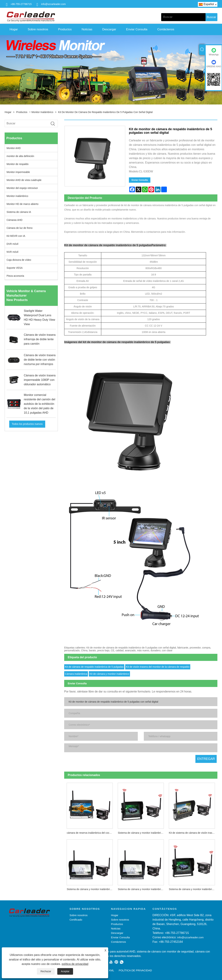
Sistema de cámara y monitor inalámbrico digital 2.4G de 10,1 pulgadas (142, 889)
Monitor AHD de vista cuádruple (24, 180)
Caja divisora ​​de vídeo (19, 260)
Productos (65, 29)
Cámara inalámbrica (76, 674)
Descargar (109, 29)
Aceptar (65, 971)
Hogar (14, 29)
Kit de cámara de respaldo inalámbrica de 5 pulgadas (94, 667)
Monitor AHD (14, 148)
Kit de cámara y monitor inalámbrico (109, 674)
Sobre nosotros (38, 29)
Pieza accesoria (15, 276)
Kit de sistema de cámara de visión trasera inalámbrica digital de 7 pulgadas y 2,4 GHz (193, 833)
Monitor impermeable (18, 172)
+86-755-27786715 (21, 4)
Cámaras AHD (14, 220)
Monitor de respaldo (18, 164)
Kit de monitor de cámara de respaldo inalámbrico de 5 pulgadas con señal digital (105, 112)
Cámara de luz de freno (20, 228)
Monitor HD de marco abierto (23, 204)
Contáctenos (166, 29)
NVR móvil (12, 252)
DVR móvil (12, 244)
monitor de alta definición (20, 156)
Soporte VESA (15, 268)
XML (111, 970)
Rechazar (46, 971)
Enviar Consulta (137, 29)
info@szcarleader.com (53, 4)
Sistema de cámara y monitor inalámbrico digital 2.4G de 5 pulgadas (193, 889)
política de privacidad (75, 964)
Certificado (76, 920)
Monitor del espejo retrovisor (22, 188)
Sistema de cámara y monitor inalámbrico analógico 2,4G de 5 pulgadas (142, 833)
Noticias (87, 29)
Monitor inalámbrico (42, 112)
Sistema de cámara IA (19, 212)
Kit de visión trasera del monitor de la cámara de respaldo (158, 667)
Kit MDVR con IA (16, 236)
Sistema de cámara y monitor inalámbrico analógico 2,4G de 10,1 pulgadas (91, 889)
